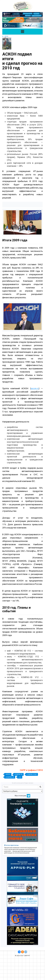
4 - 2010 (5, 36)
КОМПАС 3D (19, 774)
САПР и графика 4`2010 (31, 770)
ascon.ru (35, 388)
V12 (20, 777)
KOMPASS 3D (10, 777)
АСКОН (8, 774)
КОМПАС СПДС (32, 774)
